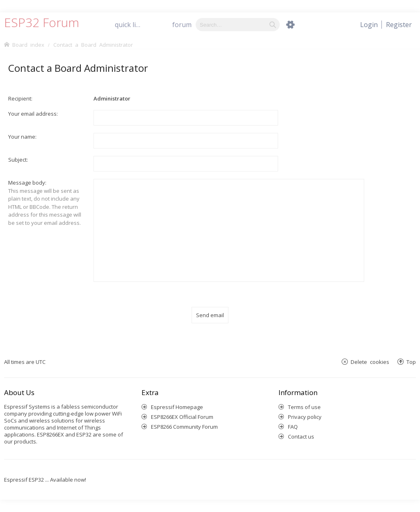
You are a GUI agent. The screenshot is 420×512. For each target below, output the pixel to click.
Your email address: (33, 114)
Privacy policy (305, 417)
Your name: (22, 137)
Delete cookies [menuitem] (370, 362)
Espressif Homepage (177, 407)
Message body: (27, 183)
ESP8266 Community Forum (184, 427)
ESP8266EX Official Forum (182, 417)
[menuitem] (399, 25)
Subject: (18, 160)
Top (411, 362)
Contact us (301, 437)
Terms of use (304, 407)
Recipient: (20, 98)
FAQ (293, 427)
